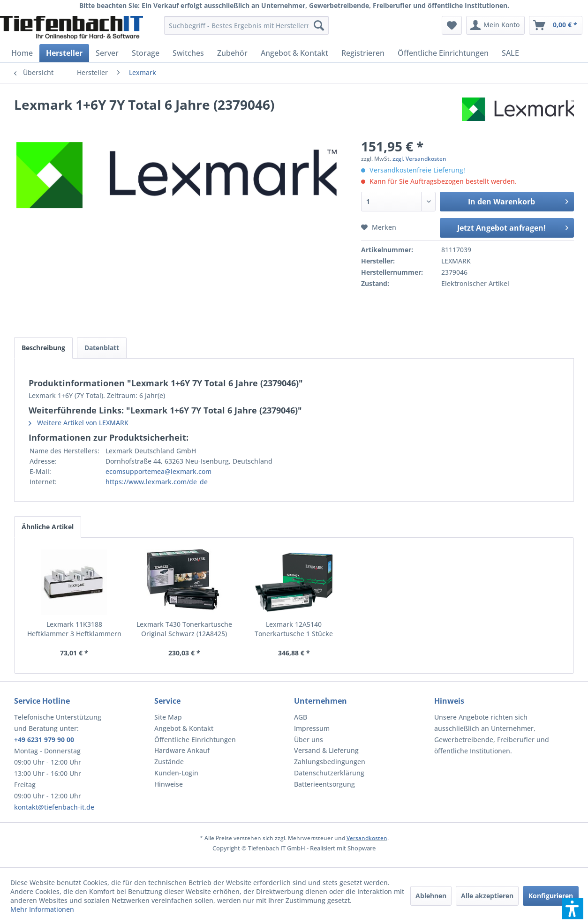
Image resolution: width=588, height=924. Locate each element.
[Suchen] (319, 25)
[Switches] (188, 53)
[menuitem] (246, 25)
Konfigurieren (551, 896)
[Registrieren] (363, 53)
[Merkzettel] (452, 25)
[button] (573, 909)
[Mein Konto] (495, 25)
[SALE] (510, 53)
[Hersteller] (64, 53)
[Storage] (146, 53)
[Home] (22, 53)
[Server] (107, 53)
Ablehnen (431, 896)
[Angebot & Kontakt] (294, 53)
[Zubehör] (232, 53)
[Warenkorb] (556, 25)
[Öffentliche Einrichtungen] (443, 53)
